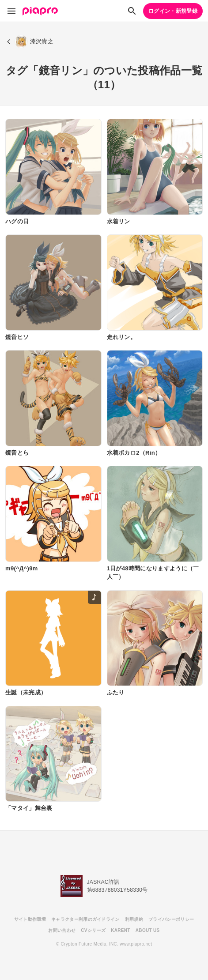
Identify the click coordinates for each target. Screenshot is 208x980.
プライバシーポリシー (171, 919)
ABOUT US (148, 930)
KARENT (121, 930)
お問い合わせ (62, 930)
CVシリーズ (93, 930)
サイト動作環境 (30, 919)
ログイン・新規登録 (173, 11)
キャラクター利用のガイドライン (85, 919)
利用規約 (134, 919)
